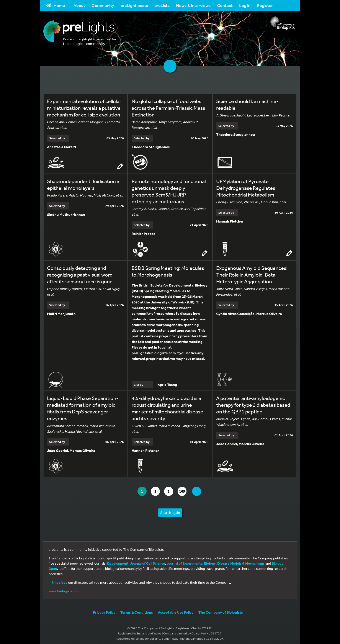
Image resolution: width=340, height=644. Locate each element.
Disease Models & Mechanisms (241, 561)
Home (56, 5)
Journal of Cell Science (148, 561)
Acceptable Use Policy (176, 610)
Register (265, 5)
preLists (162, 5)
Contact (225, 5)
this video (60, 580)
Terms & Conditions (137, 610)
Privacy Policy (104, 610)
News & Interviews (193, 5)
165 (185, 489)
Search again (170, 510)
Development (118, 561)
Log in (245, 5)
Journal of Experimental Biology (191, 561)
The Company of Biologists (221, 610)
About (79, 5)
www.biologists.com (65, 589)
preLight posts (134, 5)
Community (103, 5)
